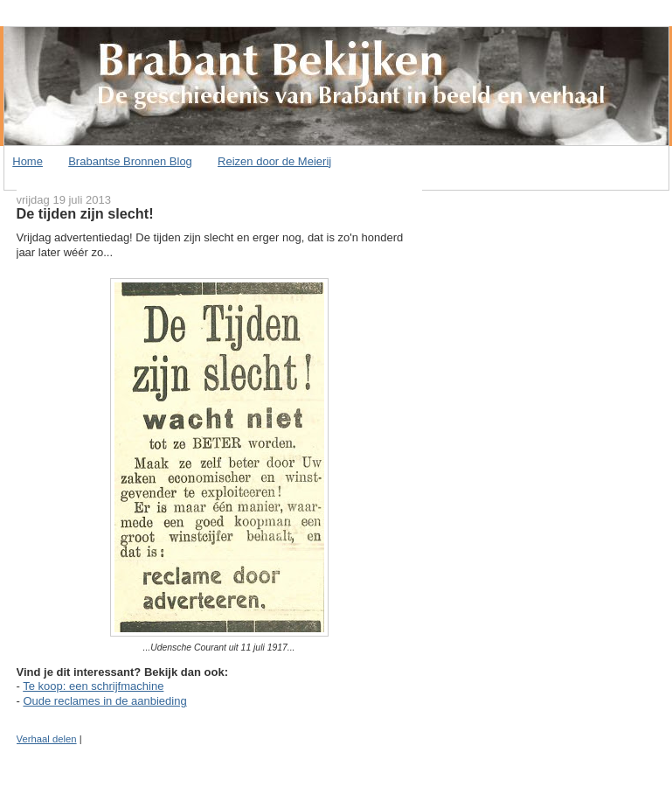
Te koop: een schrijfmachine (93, 686)
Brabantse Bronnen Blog (130, 161)
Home (28, 161)
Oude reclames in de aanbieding (104, 701)
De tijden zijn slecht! (85, 213)
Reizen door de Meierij (274, 161)
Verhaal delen (47, 739)
